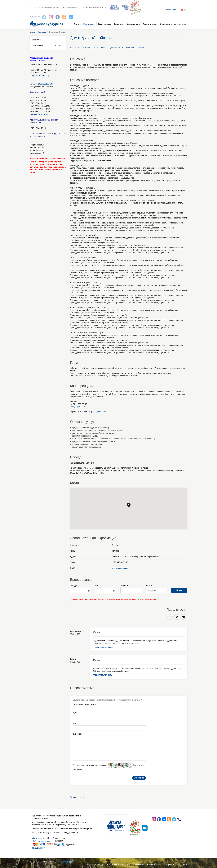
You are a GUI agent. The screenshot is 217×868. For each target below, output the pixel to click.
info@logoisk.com (78, 407)
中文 (184, 9)
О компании (133, 24)
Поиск (179, 590)
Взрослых (126, 586)
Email (75, 724)
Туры (77, 24)
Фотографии (75, 48)
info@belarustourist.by (98, 7)
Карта (96, 48)
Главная (33, 32)
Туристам (118, 24)
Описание (87, 48)
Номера (104, 48)
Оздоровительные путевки (173, 24)
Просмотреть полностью (104, 647)
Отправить (139, 778)
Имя (75, 713)
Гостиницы (89, 24)
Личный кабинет (170, 9)
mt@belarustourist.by (39, 114)
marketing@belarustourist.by (42, 84)
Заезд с (74, 586)
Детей (149, 586)
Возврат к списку (78, 798)
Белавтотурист (150, 24)
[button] (129, 505)
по (97, 586)
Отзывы (140, 48)
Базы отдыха (105, 24)
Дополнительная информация (122, 48)
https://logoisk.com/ (97, 412)
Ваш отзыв (78, 735)
